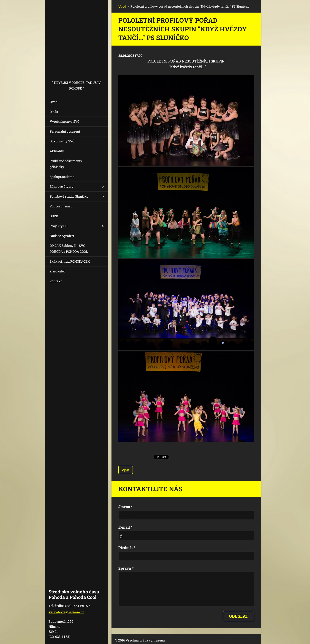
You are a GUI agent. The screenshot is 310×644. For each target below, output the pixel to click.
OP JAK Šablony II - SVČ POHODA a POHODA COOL (69, 249)
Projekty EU (59, 226)
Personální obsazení (65, 131)
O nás (54, 112)
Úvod (54, 102)
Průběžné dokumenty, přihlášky (66, 164)
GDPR (54, 216)
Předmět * (127, 548)
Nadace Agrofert (62, 236)
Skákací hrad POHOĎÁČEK (70, 261)
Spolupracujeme (62, 177)
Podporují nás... (61, 206)
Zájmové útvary (62, 186)
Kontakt (56, 281)
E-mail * (125, 527)
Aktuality (57, 151)
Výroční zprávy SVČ (65, 121)
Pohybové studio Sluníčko (69, 196)
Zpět (126, 470)
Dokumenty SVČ (62, 141)
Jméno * (125, 507)
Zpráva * (126, 568)
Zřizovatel (57, 271)
